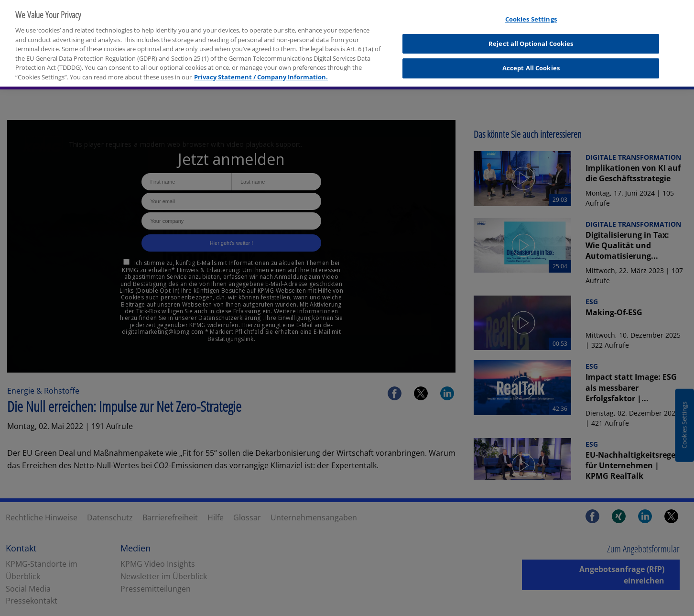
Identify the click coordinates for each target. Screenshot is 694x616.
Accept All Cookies (531, 62)
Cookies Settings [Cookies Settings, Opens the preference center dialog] (531, 13)
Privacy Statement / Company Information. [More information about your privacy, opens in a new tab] (261, 70)
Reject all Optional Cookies (531, 37)
